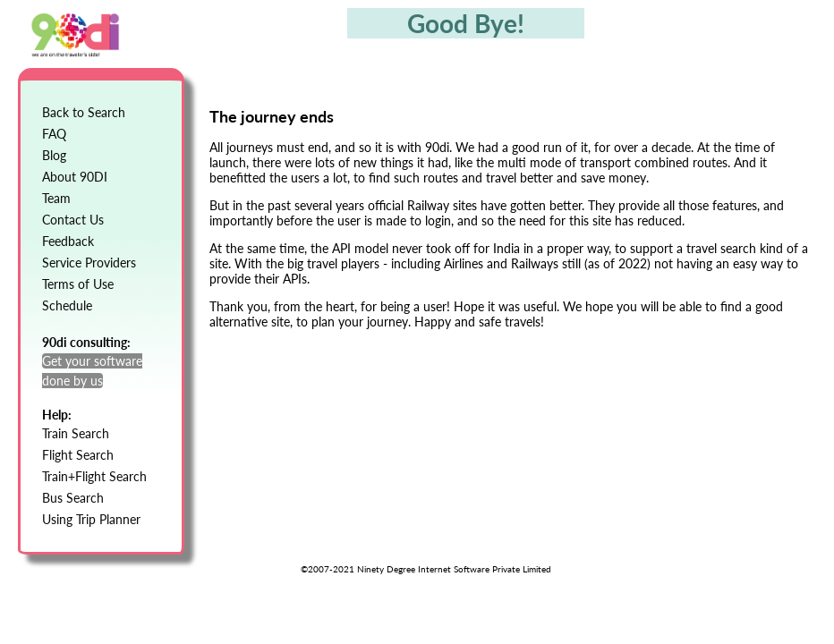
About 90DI (75, 177)
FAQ (54, 134)
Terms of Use (78, 284)
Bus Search (73, 498)
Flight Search (78, 455)
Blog (54, 155)
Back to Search (84, 112)
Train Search (76, 433)
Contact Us (73, 220)
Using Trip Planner (91, 519)
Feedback (68, 241)
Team (56, 198)
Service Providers (89, 263)
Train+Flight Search (94, 476)
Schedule (67, 305)
